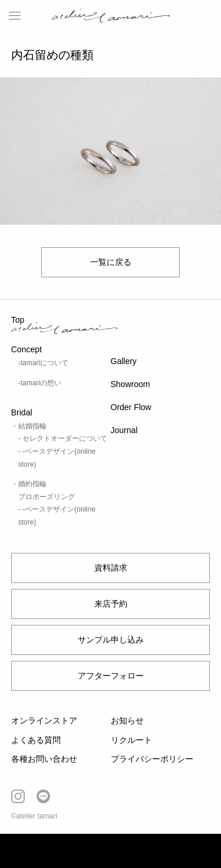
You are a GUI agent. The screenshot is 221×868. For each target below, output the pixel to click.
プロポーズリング (47, 497)
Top (18, 320)
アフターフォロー (111, 676)
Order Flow (131, 407)
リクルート (131, 740)
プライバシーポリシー (152, 759)
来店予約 (111, 604)
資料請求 (111, 568)
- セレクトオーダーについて (63, 438)
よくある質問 (36, 740)
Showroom (131, 384)
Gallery (124, 361)
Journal (124, 430)
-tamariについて (43, 363)
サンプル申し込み (111, 640)
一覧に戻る (111, 262)
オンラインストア (44, 720)
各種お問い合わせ (44, 759)
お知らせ (127, 720)
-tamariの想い (40, 383)
